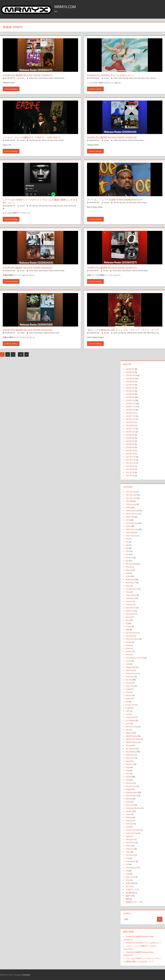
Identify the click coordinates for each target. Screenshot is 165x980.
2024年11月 (131, 407)
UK (127, 864)
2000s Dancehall (132, 511)
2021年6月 (130, 476)
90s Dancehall (131, 564)
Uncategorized (132, 868)
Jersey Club (130, 705)
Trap (127, 858)
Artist (128, 576)
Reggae (129, 789)
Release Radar (59, 78)
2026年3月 (130, 372)
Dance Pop (130, 611)
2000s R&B (130, 517)
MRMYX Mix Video (144, 333)
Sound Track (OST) (133, 830)
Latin (128, 711)
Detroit (129, 617)
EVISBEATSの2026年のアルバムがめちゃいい (111, 75)
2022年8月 (130, 438)
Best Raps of (131, 583)
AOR (127, 573)
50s (127, 545)
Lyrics (128, 724)
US (127, 871)
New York (130, 758)
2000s (115, 333)
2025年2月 (130, 397)
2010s (128, 520)
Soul (127, 827)
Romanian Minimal (133, 808)
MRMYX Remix (132, 742)
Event (128, 645)
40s (127, 542)
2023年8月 (130, 425)
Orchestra (130, 764)
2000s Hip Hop (132, 514)
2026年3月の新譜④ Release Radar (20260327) (112, 268)
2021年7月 (130, 472)
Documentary (131, 633)
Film (127, 655)
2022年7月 (130, 441)
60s (127, 548)
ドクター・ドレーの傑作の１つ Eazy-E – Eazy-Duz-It (32, 137)
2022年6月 (130, 444)
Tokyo (128, 852)
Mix (127, 730)
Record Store (131, 786)
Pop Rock (129, 783)
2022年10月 (131, 432)
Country (129, 601)
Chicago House (132, 589)
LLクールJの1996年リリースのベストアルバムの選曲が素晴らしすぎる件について (40, 201)
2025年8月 (130, 382)
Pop (157, 333)
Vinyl (128, 874)
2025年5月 (130, 388)
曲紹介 (128, 896)
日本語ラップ (131, 889)
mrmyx (22, 78)
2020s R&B (130, 532)
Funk (128, 664)
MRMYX (129, 733)
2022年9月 (130, 435)
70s (127, 551)
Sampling (129, 811)
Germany (129, 670)
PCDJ (128, 770)
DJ (119, 333)
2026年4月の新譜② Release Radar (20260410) (112, 137)
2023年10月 (131, 419)
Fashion (129, 651)
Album (132, 78)
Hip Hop (137, 78)
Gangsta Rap (131, 667)
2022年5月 (130, 447)
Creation (129, 604)
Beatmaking (131, 579)
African (129, 567)
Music (36, 78)
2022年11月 (131, 429)
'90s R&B (129, 501)
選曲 (127, 899)
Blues (128, 586)
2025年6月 (130, 385)
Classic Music (131, 595)
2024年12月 (131, 404)
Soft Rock (129, 824)
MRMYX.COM (65, 7)
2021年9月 (130, 466)
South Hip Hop (132, 833)
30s (127, 539)
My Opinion (130, 749)
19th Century (131, 504)
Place (128, 774)
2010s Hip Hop (132, 523)
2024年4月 (130, 413)
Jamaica (129, 695)
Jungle (128, 708)
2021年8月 (130, 469)
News (128, 761)
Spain (128, 836)
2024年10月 (131, 410)
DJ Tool (128, 626)
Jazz (127, 702)
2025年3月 (130, 394)
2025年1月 (130, 400)
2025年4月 (130, 391)
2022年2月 (130, 450)
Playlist (51, 78)
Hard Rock (130, 676)
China (128, 592)
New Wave (130, 755)
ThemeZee (26, 975)
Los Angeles (131, 720)
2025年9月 (130, 378)
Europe (129, 642)
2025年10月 (131, 375)
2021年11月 (131, 460)
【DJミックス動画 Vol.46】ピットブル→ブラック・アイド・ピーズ (123, 330)
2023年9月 (130, 422)
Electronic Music (132, 639)
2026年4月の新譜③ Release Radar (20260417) (27, 75)
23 (21, 354)
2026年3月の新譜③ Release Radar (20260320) (27, 330)
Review (153, 78)
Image (128, 689)
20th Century (131, 536)
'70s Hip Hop (131, 492)
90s (127, 561)
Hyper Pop (130, 686)
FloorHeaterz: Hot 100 (135, 658)
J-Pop (128, 692)
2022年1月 (130, 454)
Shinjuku (129, 821)
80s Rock (129, 558)
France (128, 661)
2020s (31, 78)
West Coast (130, 877)
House (128, 683)
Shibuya (129, 817)
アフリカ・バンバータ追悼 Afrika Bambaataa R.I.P (114, 200)
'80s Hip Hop (34, 140)
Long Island (130, 717)
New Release (43, 78)
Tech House (130, 842)
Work (128, 880)
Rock (128, 802)
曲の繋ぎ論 (130, 893)
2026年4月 (130, 369)
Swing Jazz (130, 839)
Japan (143, 78)
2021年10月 (131, 463)
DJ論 (55, 206)
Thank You (130, 849)
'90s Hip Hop (43, 206)
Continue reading (11, 89)
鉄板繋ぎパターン (133, 902)
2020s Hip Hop (123, 78)
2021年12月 (131, 457)
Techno (129, 846)
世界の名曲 (130, 883)
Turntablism (131, 861)
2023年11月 (131, 416)
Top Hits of (130, 855)
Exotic (128, 648)
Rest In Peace (142, 202)
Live (127, 714)
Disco (128, 620)
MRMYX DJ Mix (132, 333)
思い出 (128, 886)
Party (128, 767)
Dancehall (130, 614)
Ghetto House (131, 673)
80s (40, 140)
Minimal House (132, 727)
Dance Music (131, 608)
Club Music (130, 598)
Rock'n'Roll (130, 805)
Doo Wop (129, 636)
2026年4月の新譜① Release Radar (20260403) (27, 268)
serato (128, 814)
